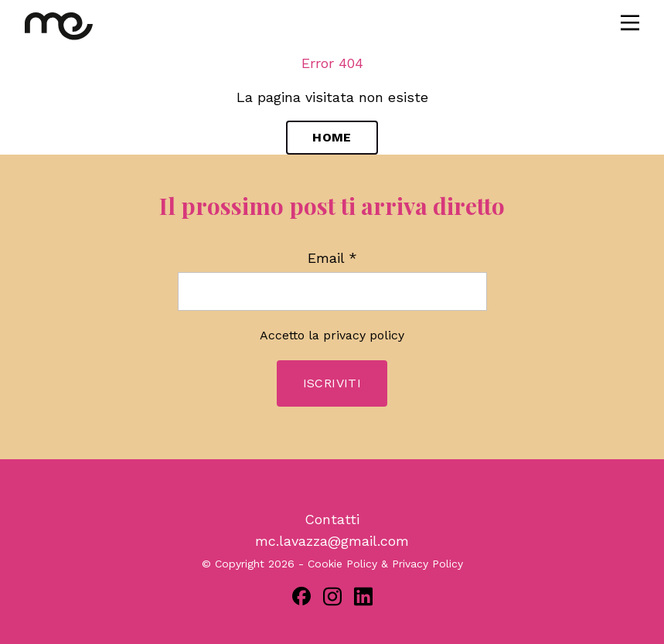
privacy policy (364, 335)
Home (332, 137)
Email (332, 258)
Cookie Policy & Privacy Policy (385, 564)
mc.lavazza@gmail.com (332, 541)
